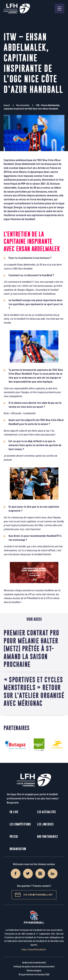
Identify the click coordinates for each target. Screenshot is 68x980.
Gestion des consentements (34, 963)
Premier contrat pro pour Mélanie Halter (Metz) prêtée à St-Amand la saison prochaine (31, 648)
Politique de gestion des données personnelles (34, 967)
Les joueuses (45, 824)
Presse (14, 837)
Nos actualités (23, 105)
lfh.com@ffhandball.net (34, 895)
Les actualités (47, 812)
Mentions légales (34, 971)
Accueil (7, 105)
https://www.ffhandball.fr (34, 950)
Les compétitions (20, 824)
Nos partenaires (48, 837)
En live (14, 812)
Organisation (18, 849)
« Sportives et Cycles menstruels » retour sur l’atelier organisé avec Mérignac (34, 691)
